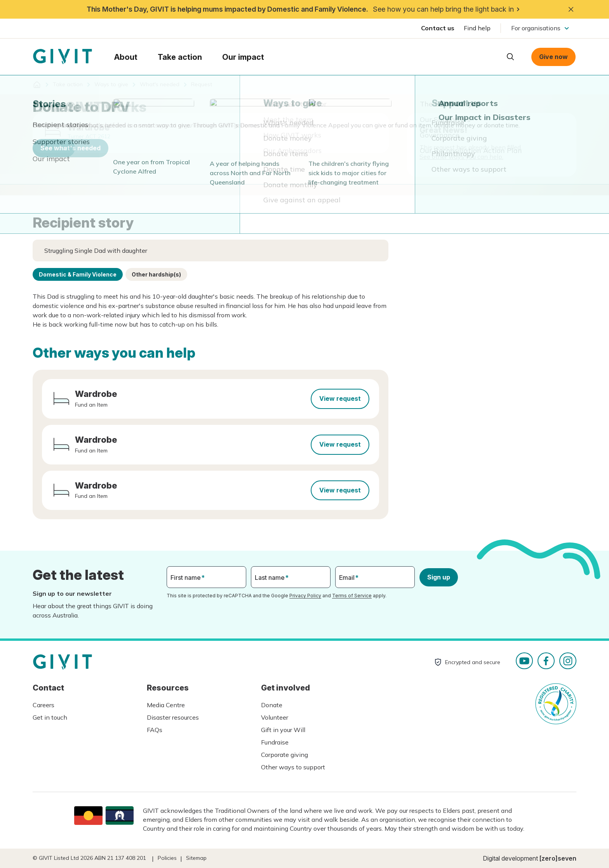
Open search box (510, 57)
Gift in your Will (283, 730)
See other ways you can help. (461, 157)
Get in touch (50, 717)
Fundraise (275, 742)
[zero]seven (558, 858)
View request (340, 398)
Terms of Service (352, 596)
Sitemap (196, 858)
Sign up (439, 577)
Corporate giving (284, 755)
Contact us (438, 28)
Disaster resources (173, 717)
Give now (553, 57)
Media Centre (166, 705)
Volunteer (275, 717)
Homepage (63, 57)
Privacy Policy (305, 596)
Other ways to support (293, 767)
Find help (477, 28)
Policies (167, 858)
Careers (43, 705)
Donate (272, 705)
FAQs (155, 730)
